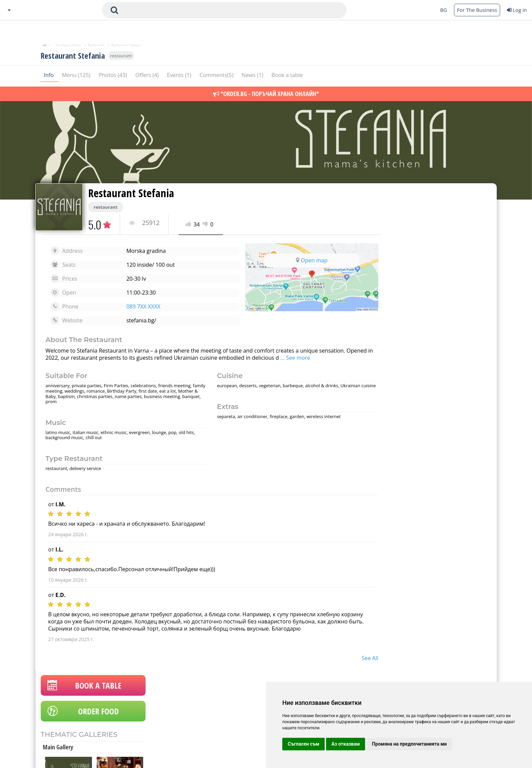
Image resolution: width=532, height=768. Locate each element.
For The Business (477, 10)
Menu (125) (77, 78)
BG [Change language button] (444, 10)
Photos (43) (114, 78)
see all (358, 658)
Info (49, 78)
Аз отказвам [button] (346, 744)
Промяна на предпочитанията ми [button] (409, 744)
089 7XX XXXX (140, 306)
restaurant (121, 58)
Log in (517, 10)
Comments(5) (217, 78)
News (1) (253, 78)
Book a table (287, 78)
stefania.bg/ (138, 320)
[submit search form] (114, 10)
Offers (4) (148, 78)
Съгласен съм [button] (303, 744)
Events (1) (180, 78)
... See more (322, 358)
